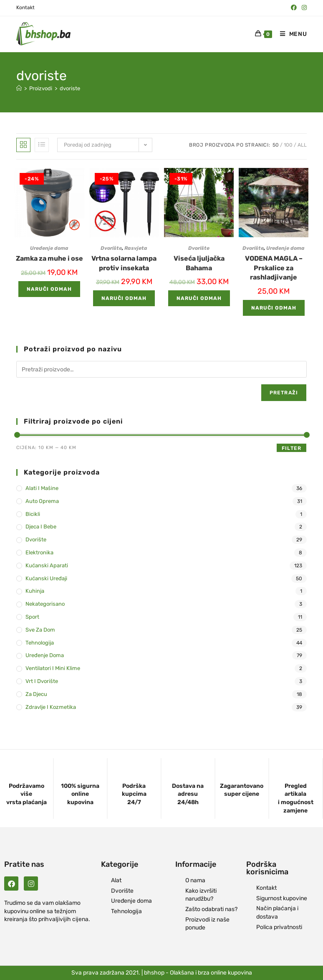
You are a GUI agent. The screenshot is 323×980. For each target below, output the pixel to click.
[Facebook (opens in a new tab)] (294, 8)
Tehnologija (40, 643)
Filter (291, 448)
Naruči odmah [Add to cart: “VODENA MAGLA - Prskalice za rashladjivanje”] (274, 308)
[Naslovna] (19, 88)
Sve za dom (40, 630)
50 (276, 145)
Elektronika (39, 552)
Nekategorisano (45, 604)
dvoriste (70, 88)
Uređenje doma (49, 248)
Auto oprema (42, 501)
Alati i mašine (42, 488)
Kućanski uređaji (46, 578)
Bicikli (33, 514)
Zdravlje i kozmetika (51, 707)
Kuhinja (35, 591)
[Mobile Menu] (290, 34)
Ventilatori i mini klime (53, 668)
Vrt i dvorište (42, 681)
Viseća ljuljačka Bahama (199, 263)
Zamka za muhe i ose (49, 258)
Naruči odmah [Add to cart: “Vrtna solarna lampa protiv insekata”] (124, 298)
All (302, 145)
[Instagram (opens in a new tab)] (303, 8)
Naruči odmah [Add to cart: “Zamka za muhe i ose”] (49, 289)
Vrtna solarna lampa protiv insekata (124, 263)
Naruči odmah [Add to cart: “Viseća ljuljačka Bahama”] (199, 298)
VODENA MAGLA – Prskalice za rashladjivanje (274, 268)
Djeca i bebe (41, 527)
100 (288, 145)
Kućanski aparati (47, 565)
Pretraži (284, 393)
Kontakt (25, 8)
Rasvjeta (136, 248)
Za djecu (36, 694)
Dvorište (111, 248)
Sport (32, 617)
